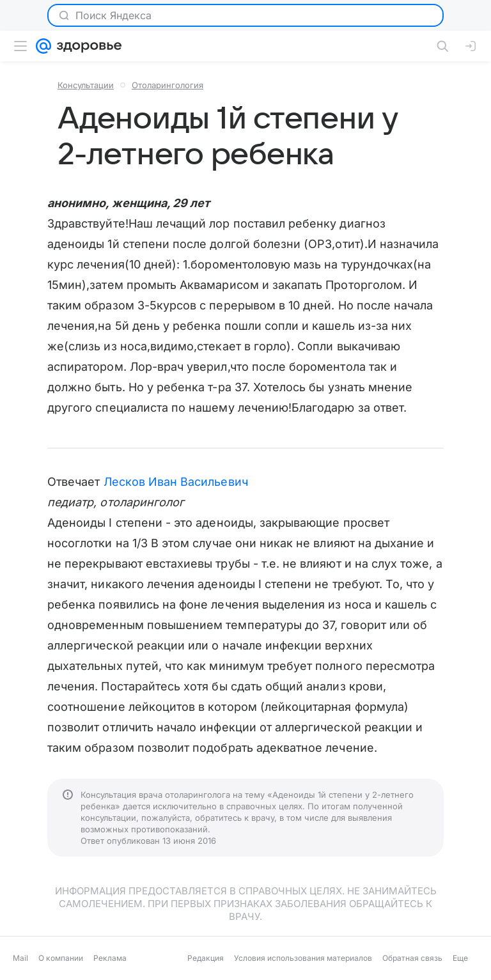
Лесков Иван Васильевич (176, 482)
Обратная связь (412, 958)
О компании (61, 958)
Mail (20, 958)
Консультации (86, 85)
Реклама (110, 958)
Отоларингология (168, 85)
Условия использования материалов (303, 958)
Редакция (206, 958)
